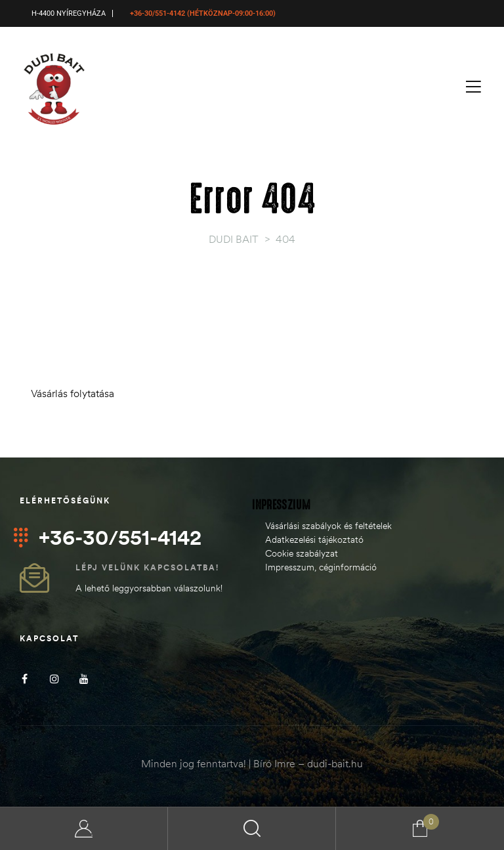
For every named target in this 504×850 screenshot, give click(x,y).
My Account (84, 829)
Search (252, 829)
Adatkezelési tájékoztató (314, 540)
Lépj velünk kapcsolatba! (147, 567)
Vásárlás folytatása (73, 393)
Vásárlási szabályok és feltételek (328, 526)
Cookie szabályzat (302, 553)
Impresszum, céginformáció (321, 567)
